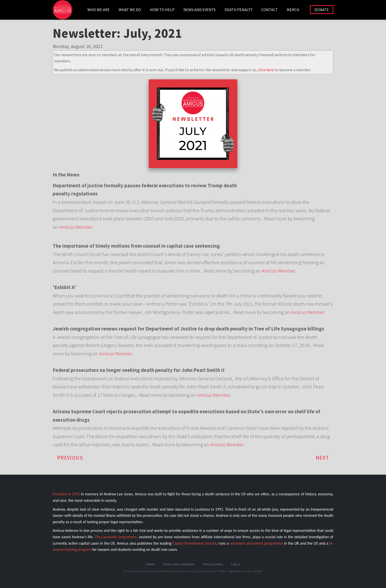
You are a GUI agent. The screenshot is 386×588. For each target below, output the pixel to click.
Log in (236, 564)
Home (150, 564)
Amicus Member (76, 227)
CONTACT (270, 10)
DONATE (322, 10)
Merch (293, 10)
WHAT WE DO (130, 10)
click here (266, 70)
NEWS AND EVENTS (200, 10)
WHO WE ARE (99, 10)
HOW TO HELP (162, 10)
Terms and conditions (179, 564)
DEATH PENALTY (238, 10)
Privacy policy (213, 564)
